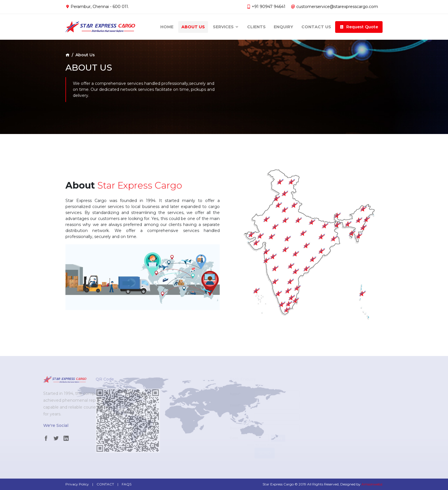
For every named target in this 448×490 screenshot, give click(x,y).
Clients (256, 25)
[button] (359, 26)
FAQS (127, 484)
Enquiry (283, 25)
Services (226, 25)
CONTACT (105, 484)
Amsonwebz (372, 484)
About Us (193, 25)
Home (167, 25)
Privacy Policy (77, 484)
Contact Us (316, 25)
